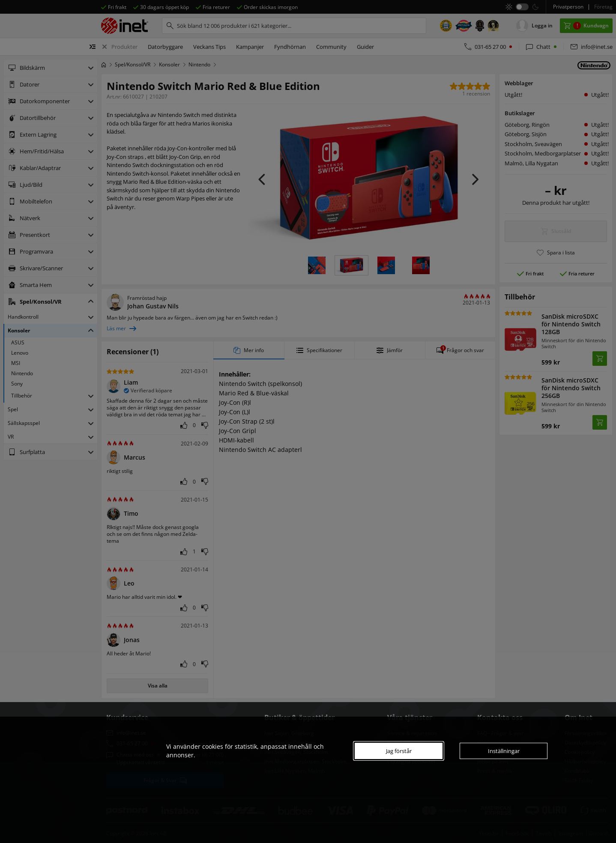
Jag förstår (399, 751)
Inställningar (504, 751)
